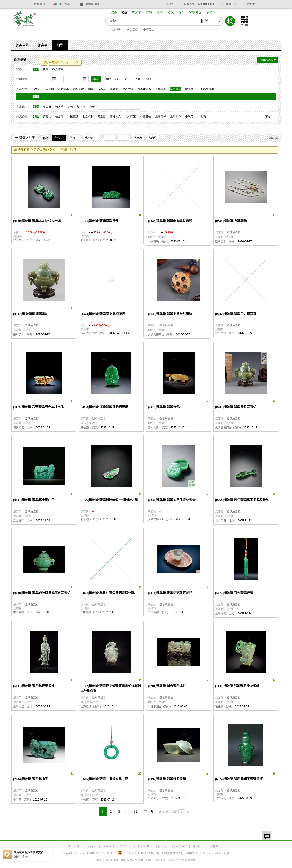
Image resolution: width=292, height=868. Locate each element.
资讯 (171, 13)
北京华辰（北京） (226, 333)
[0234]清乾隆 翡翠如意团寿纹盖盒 (172, 500)
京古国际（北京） (24, 521)
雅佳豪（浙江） (90, 428)
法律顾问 (216, 846)
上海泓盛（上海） (226, 614)
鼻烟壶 (114, 89)
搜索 (230, 21)
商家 (149, 13)
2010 (128, 79)
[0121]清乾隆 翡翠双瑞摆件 (100, 221)
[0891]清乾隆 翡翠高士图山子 (34, 500)
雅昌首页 (40, 4)
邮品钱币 (191, 89)
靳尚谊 (81, 107)
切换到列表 (27, 138)
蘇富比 (47, 117)
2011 (118, 79)
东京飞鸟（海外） (159, 241)
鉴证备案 (195, 13)
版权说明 (143, 846)
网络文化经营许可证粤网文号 (190, 853)
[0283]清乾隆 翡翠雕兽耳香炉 (236, 407)
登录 (64, 150)
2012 (108, 79)
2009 (138, 79)
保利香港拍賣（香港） (94, 333)
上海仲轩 (161, 117)
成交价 (89, 138)
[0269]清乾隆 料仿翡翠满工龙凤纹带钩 (242, 500)
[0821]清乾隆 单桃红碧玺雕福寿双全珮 (108, 593)
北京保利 (116, 29)
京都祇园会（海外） (160, 707)
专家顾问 (198, 846)
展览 (160, 13)
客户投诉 (126, 846)
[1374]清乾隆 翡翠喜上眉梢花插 (103, 314)
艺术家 (137, 13)
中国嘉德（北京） (24, 612)
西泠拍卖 (115, 117)
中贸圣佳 (149, 29)
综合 (114, 13)
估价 (73, 138)
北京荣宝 (130, 117)
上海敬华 (176, 117)
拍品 (60, 45)
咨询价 (152, 138)
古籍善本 (63, 89)
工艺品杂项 (207, 89)
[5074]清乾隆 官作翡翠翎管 (234, 593)
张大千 (59, 107)
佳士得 (59, 117)
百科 (181, 13)
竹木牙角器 (144, 89)
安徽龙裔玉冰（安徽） (162, 519)
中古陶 (202, 117)
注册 (73, 150)
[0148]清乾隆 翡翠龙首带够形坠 (170, 314)
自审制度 (224, 853)
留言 (267, 836)
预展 (46, 69)
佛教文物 (128, 89)
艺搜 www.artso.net (25, 21)
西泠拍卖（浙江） (159, 428)
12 (136, 812)
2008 (149, 79)
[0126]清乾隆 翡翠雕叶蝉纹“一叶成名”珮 (109, 500)
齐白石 (47, 107)
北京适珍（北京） (91, 519)
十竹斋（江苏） (23, 800)
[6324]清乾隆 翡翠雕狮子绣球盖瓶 (239, 779)
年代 (57, 138)
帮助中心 (252, 4)
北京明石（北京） (226, 521)
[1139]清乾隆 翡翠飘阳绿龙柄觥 (237, 686)
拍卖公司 (22, 45)
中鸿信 (189, 117)
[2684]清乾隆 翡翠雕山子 (31, 779)
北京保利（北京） (226, 798)
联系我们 (108, 846)
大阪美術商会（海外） (162, 334)
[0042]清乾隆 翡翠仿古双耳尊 (236, 314)
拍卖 (125, 13)
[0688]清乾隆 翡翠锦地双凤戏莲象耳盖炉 (42, 593)
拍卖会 (43, 45)
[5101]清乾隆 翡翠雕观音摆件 (34, 686)
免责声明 (161, 846)
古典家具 (161, 89)
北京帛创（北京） (24, 240)
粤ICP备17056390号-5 (102, 853)
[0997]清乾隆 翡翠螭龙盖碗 (167, 779)
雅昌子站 (232, 4)
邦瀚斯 (102, 117)
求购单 (93, 4)
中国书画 (48, 89)
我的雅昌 (64, 4)
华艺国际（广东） (159, 798)
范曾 (92, 107)
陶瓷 (91, 89)
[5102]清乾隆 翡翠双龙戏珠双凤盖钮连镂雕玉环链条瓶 (111, 688)
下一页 (149, 812)
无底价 (138, 138)
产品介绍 (91, 846)
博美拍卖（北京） (24, 428)
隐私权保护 (179, 846)
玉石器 (102, 89)
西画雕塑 (78, 89)
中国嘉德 (132, 29)
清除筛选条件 (268, 60)
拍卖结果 (58, 69)
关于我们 (73, 846)
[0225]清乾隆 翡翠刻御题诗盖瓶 (170, 221)
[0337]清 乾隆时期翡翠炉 (31, 314)
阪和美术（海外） (226, 241)
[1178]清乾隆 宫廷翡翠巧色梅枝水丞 (39, 407)
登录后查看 (234, 232)
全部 (36, 69)
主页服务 (168, 4)
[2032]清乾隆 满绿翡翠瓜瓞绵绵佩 (104, 407)
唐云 (70, 107)
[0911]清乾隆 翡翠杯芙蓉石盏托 (170, 593)
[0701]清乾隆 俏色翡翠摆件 (167, 686)
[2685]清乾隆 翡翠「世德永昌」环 (104, 779)
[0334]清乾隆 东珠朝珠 (231, 221)
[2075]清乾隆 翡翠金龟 (164, 407)
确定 (96, 79)
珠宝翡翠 (176, 89)
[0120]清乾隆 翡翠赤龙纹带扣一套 (37, 221)
